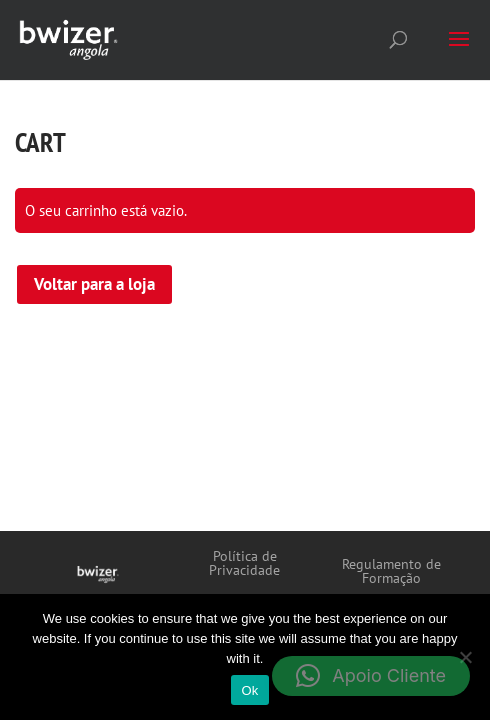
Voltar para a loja (94, 284)
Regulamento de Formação (391, 572)
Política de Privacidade (244, 564)
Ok (249, 690)
